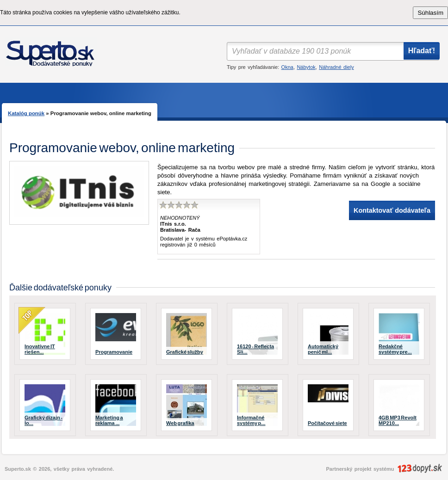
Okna (287, 67)
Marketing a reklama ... (109, 420)
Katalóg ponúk (26, 113)
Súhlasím (430, 13)
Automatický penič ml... (323, 349)
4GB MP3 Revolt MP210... (398, 420)
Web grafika (180, 423)
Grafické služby (185, 352)
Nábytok (306, 67)
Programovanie (114, 352)
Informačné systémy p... (251, 420)
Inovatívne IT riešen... (40, 349)
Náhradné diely (336, 67)
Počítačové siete (327, 423)
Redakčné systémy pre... (395, 349)
